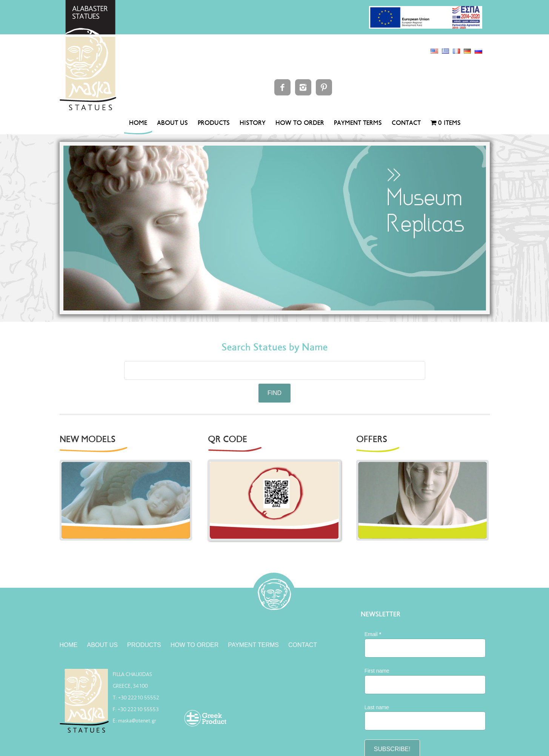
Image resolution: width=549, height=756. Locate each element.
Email (373, 634)
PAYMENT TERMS (358, 123)
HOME (138, 123)
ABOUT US (172, 123)
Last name (377, 707)
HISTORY (253, 123)
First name (377, 671)
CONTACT (406, 123)
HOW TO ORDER (300, 123)
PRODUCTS (214, 123)
